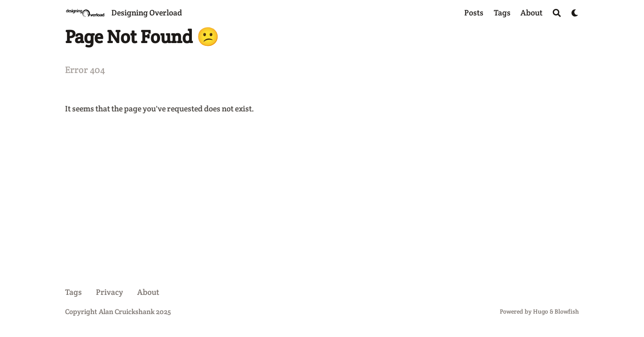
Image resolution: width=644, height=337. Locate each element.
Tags (73, 292)
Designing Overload (147, 13)
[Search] (557, 13)
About (148, 292)
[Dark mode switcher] (575, 13)
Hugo (541, 311)
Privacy (110, 292)
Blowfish (567, 311)
